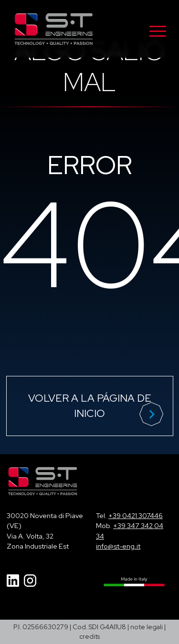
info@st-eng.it (118, 546)
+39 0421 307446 (136, 515)
